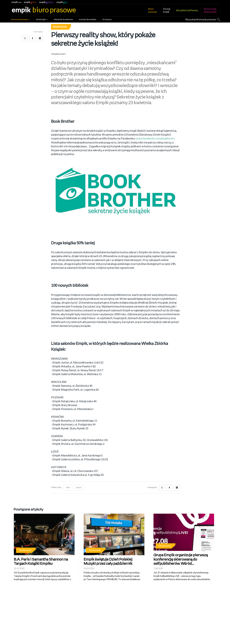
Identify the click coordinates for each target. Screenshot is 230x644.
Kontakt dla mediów (88, 20)
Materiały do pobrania (63, 20)
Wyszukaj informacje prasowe (201, 20)
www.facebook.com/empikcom (155, 139)
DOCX (79, 488)
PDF (68, 488)
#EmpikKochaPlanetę (187, 11)
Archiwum (107, 20)
